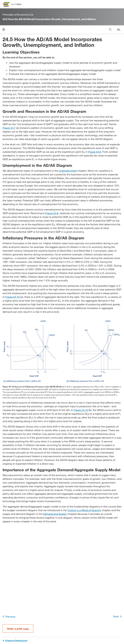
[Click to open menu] (4, 29)
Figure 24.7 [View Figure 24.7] (9, 128)
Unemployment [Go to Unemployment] (68, 171)
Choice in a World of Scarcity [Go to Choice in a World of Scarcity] (84, 510)
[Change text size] (119, 30)
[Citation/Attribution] (62, 641)
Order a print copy (18, 629)
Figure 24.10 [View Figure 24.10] (13, 297)
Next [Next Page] (118, 616)
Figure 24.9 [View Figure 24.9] (95, 152)
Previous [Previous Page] (8, 616)
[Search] (110, 29)
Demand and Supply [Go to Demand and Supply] (55, 514)
